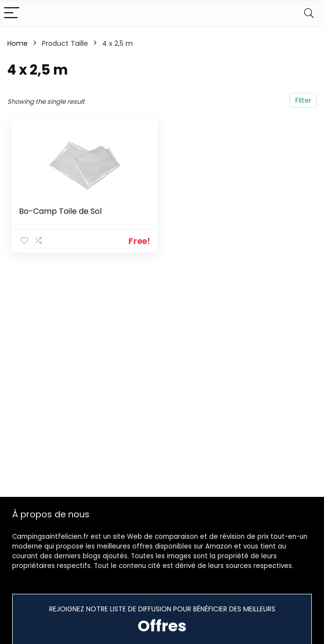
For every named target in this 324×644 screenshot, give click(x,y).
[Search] (309, 13)
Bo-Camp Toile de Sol (61, 211)
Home (18, 43)
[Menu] (12, 13)
